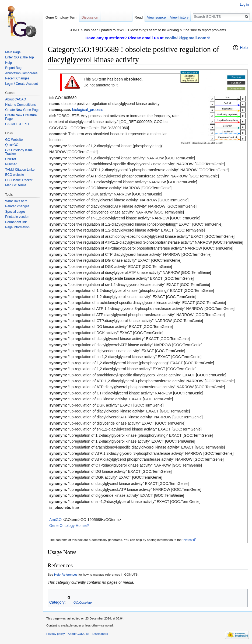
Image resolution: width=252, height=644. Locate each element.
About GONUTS (79, 634)
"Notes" (188, 540)
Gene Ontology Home (67, 526)
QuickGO (12, 145)
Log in (244, 5)
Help (244, 48)
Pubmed (11, 164)
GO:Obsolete (83, 602)
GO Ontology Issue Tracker (19, 152)
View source (156, 17)
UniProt (10, 159)
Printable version (17, 217)
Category (57, 602)
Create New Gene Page (22, 110)
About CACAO (15, 99)
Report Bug (13, 68)
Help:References (66, 574)
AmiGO (55, 520)
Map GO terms (16, 185)
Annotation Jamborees (21, 73)
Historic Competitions (20, 105)
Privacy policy (55, 634)
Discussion (90, 17)
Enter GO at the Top (20, 57)
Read (139, 17)
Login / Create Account (21, 84)
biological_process (88, 110)
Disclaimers (100, 634)
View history (179, 17)
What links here (16, 201)
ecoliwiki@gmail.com (186, 38)
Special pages (15, 212)
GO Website (14, 140)
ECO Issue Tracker (19, 180)
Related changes (17, 206)
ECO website (15, 175)
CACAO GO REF (17, 124)
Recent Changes (17, 78)
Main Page (13, 52)
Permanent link (16, 222)
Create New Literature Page (21, 117)
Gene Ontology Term (61, 17)
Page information (17, 227)
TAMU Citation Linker (20, 170)
